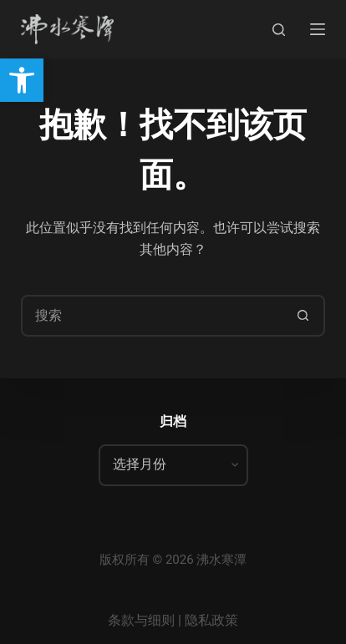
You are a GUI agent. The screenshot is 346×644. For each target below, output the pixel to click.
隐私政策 (211, 620)
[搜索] (279, 30)
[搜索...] (152, 316)
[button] (22, 80)
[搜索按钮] (303, 316)
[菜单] (318, 29)
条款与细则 (141, 620)
